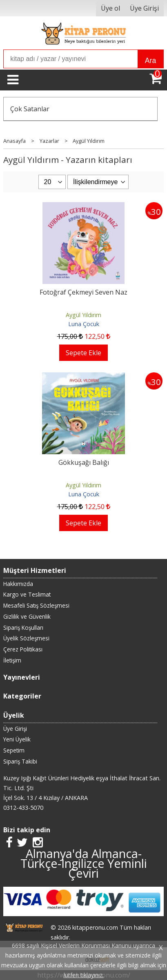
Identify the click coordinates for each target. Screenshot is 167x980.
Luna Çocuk (84, 324)
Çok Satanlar (30, 109)
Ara (150, 61)
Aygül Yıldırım (83, 315)
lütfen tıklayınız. (84, 975)
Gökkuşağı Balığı (84, 462)
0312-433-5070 (23, 808)
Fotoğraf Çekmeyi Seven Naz (83, 292)
